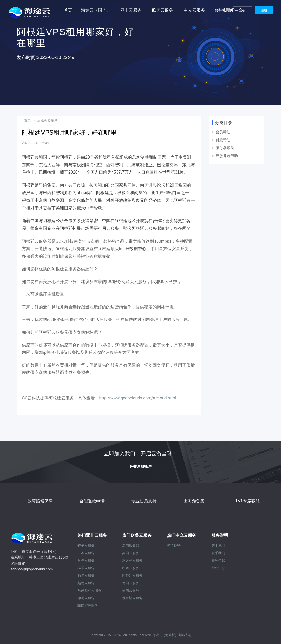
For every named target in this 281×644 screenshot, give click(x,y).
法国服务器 (131, 545)
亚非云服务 (131, 10)
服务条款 (218, 560)
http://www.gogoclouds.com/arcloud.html (137, 398)
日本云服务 (86, 553)
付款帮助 (223, 140)
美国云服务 (131, 590)
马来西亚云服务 (89, 590)
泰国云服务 (86, 568)
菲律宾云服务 (88, 606)
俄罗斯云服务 (132, 598)
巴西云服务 (131, 568)
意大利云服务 (132, 560)
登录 (242, 10)
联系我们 (218, 553)
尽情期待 (174, 545)
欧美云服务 (163, 10)
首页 (68, 10)
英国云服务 (131, 553)
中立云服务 (194, 10)
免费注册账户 (140, 466)
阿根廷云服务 (132, 575)
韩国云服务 (86, 575)
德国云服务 (131, 583)
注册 (264, 10)
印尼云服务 (86, 598)
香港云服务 (86, 545)
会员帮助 (223, 132)
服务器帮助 (225, 148)
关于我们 (218, 545)
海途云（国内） (96, 10)
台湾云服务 (86, 560)
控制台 (221, 10)
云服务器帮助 (47, 120)
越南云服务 (86, 583)
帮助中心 (218, 568)
